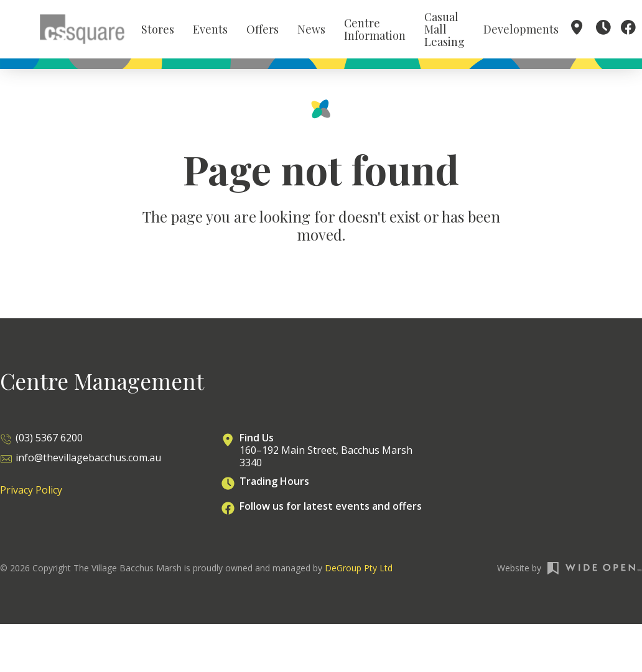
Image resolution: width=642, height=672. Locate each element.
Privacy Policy (31, 495)
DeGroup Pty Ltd (359, 573)
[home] (82, 31)
